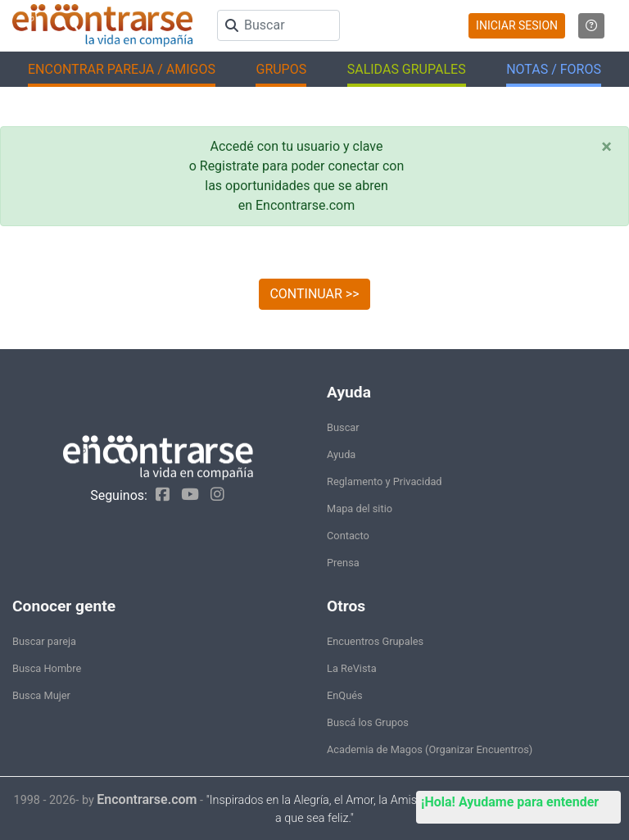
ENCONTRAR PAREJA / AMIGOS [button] (122, 69)
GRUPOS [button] (281, 69)
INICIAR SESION (517, 25)
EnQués (345, 695)
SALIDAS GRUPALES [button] (407, 69)
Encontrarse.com (147, 799)
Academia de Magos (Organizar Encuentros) (430, 749)
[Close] (606, 147)
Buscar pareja (44, 641)
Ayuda (341, 454)
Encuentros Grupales (375, 641)
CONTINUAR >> (314, 294)
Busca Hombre (47, 668)
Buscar (343, 427)
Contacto (348, 536)
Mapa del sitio (360, 509)
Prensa (343, 563)
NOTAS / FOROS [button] (554, 69)
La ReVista (352, 668)
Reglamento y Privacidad (385, 481)
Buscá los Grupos (368, 722)
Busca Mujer (41, 695)
